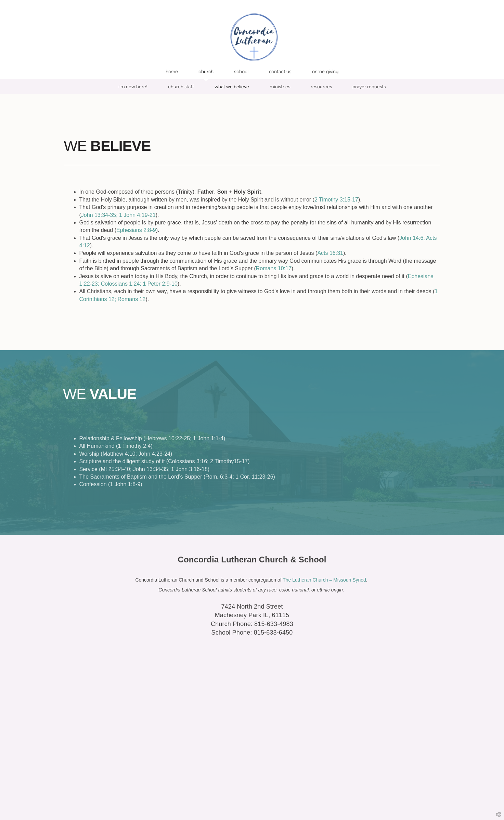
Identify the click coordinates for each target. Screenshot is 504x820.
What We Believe (232, 87)
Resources (321, 87)
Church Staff (181, 87)
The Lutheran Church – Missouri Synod (324, 580)
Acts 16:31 (330, 253)
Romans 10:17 (274, 268)
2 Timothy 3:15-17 (336, 200)
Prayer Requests (369, 87)
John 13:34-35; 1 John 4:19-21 (118, 215)
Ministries (280, 87)
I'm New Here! (133, 87)
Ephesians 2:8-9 (136, 230)
